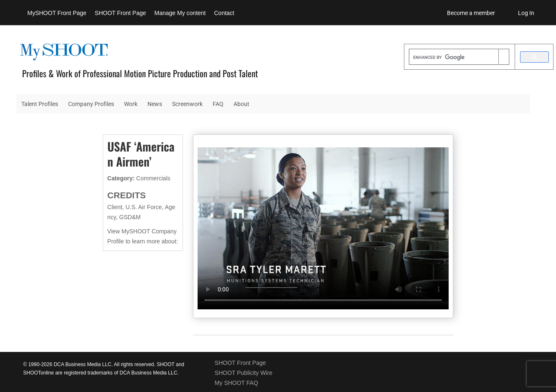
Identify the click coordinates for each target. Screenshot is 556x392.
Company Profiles (91, 104)
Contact (224, 13)
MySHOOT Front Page (57, 13)
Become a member (471, 13)
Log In (526, 13)
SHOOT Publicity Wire (244, 373)
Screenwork (187, 104)
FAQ (218, 104)
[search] (454, 58)
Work (131, 104)
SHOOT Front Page (121, 13)
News (155, 104)
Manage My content (180, 13)
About (241, 104)
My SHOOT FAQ (236, 383)
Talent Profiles (40, 104)
